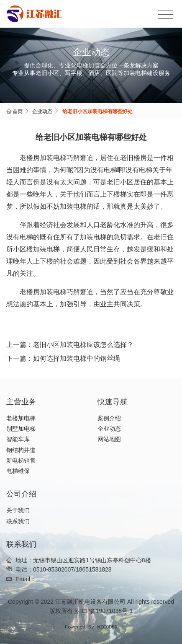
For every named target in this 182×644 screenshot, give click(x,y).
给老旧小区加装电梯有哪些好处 (97, 111)
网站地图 (109, 439)
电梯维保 (18, 471)
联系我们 (18, 521)
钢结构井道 (21, 450)
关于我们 (18, 510)
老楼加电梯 (21, 418)
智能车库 (18, 439)
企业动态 (42, 111)
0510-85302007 (54, 569)
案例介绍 (109, 418)
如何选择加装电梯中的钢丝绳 (77, 358)
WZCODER (107, 627)
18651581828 (94, 569)
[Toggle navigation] (165, 15)
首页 (18, 111)
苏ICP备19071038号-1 (103, 611)
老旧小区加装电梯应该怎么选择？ (83, 345)
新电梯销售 (21, 460)
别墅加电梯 (21, 429)
